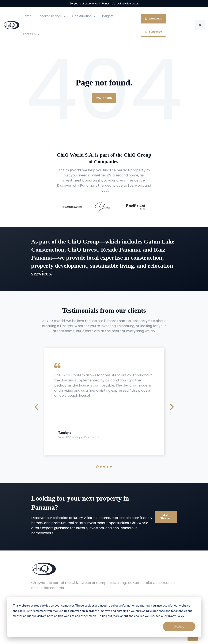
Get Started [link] (166, 517)
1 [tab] (97, 467)
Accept (179, 626)
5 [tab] (111, 467)
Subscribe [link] (153, 32)
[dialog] (104, 617)
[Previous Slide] (36, 406)
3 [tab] (104, 467)
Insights (108, 16)
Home (27, 16)
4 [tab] (107, 467)
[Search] (200, 25)
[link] (12, 25)
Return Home (104, 98)
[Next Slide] (172, 406)
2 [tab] (101, 467)
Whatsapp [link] (154, 19)
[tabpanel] (104, 401)
